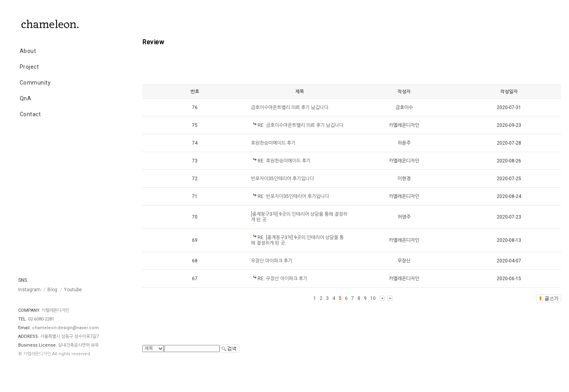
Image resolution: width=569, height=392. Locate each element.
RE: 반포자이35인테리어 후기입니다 (293, 196)
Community (35, 83)
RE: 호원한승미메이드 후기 (284, 161)
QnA (26, 98)
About (28, 51)
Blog (52, 290)
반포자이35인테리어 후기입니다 (283, 179)
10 (373, 298)
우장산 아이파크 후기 (272, 261)
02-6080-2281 (41, 319)
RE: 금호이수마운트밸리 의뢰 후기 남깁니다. (301, 125)
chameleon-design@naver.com (65, 328)
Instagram (29, 290)
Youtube (73, 290)
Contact (30, 114)
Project (29, 67)
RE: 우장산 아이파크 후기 (283, 279)
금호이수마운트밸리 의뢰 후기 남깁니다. (290, 107)
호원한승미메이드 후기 (273, 143)
